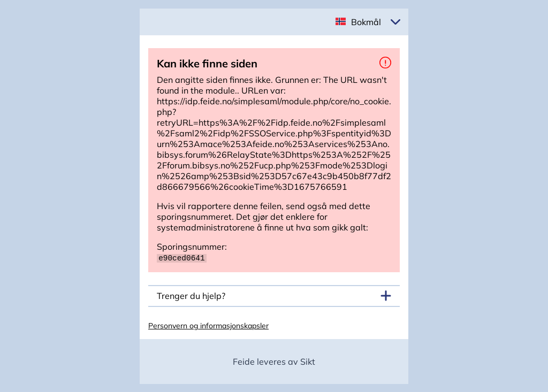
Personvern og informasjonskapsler (208, 325)
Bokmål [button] (366, 22)
